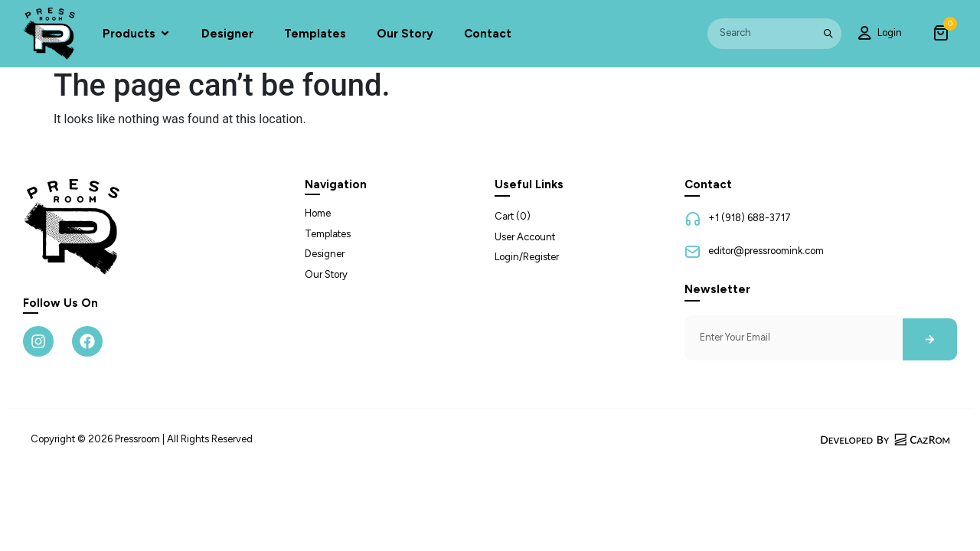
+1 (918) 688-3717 (750, 218)
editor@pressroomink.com (766, 251)
